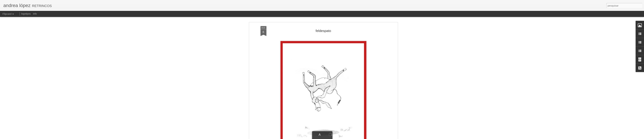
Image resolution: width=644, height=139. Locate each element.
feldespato (323, 31)
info (35, 14)
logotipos (26, 14)
